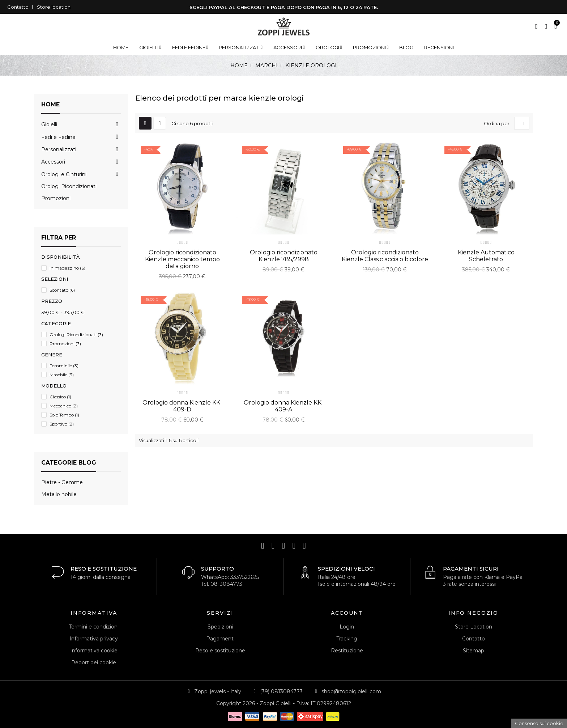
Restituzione (347, 651)
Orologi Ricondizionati (69, 186)
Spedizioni (220, 627)
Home (50, 104)
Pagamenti (220, 639)
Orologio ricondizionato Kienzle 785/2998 (284, 256)
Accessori (53, 162)
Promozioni (56, 198)
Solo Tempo (64, 415)
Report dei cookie (94, 663)
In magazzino (67, 268)
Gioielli (49, 124)
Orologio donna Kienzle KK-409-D (182, 406)
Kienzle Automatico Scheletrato (486, 256)
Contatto (18, 7)
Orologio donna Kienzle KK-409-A (283, 406)
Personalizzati (59, 149)
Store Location (474, 627)
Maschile (62, 375)
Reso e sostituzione (220, 651)
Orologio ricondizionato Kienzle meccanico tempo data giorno (182, 259)
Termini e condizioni (94, 627)
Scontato (62, 290)
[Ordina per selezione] (522, 123)
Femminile (64, 366)
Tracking (347, 639)
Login (347, 627)
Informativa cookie (94, 651)
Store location (54, 7)
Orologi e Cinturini (64, 174)
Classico (60, 397)
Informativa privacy (94, 639)
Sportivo (62, 424)
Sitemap (474, 651)
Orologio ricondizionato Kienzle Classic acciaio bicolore (385, 256)
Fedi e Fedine (58, 137)
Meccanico (64, 406)
